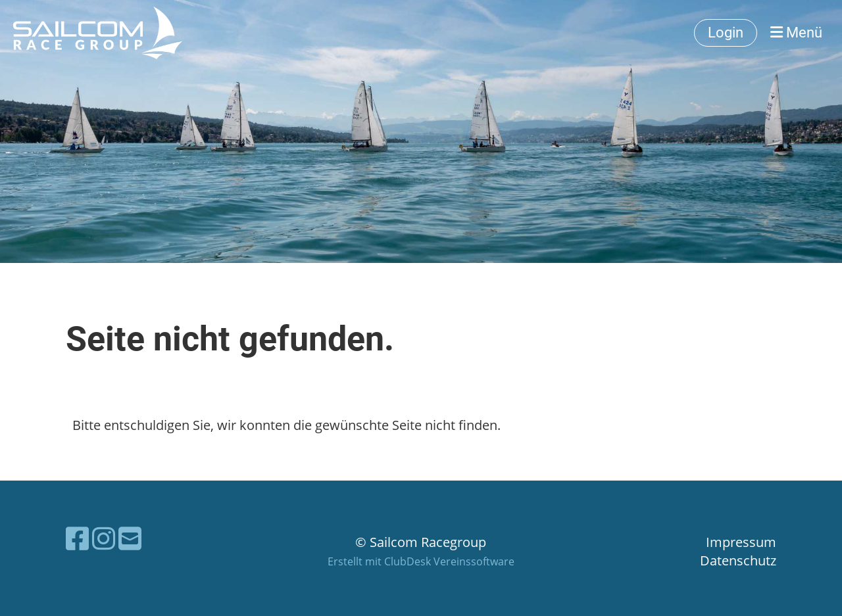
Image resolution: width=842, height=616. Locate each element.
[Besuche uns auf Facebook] (77, 538)
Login (726, 33)
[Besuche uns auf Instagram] (104, 538)
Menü (796, 33)
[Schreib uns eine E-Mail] (130, 538)
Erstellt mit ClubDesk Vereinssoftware (421, 561)
